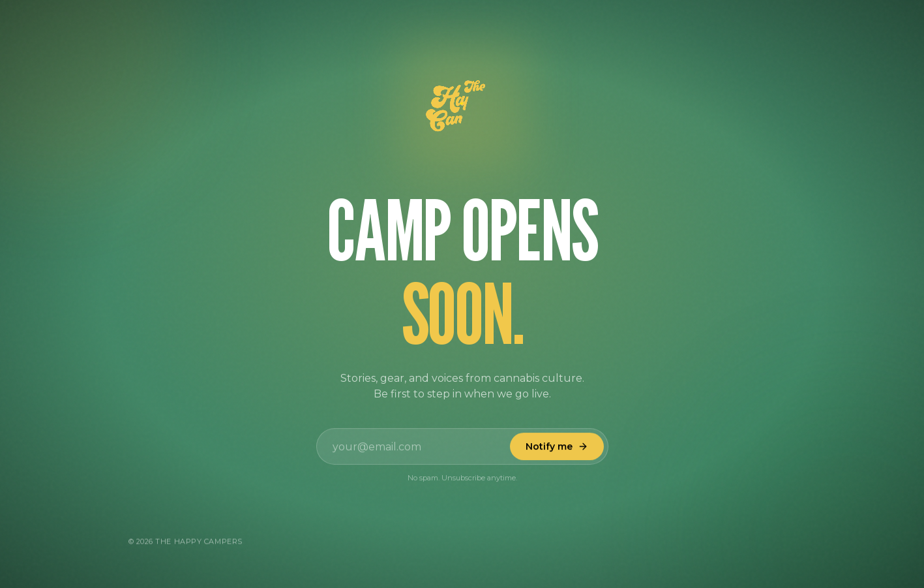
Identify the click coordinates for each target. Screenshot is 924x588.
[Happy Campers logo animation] (462, 107)
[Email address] (462, 448)
